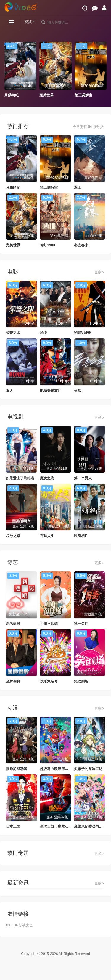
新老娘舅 (13, 624)
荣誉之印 (13, 333)
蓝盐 (78, 391)
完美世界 (46, 95)
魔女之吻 (47, 478)
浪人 (9, 391)
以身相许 (81, 536)
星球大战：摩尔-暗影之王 (60, 826)
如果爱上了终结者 (20, 478)
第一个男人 (83, 478)
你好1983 (48, 245)
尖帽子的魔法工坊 (88, 769)
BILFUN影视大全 (19, 925)
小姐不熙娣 (49, 624)
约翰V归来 (82, 333)
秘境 (44, 333)
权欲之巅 (13, 536)
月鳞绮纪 (12, 95)
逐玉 (78, 187)
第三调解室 (83, 95)
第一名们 (81, 624)
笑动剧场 (81, 681)
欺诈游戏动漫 (17, 769)
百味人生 (47, 536)
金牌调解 (13, 681)
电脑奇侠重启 (51, 391)
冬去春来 (81, 245)
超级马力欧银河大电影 (58, 769)
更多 (99, 272)
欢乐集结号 (49, 681)
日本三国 (13, 826)
